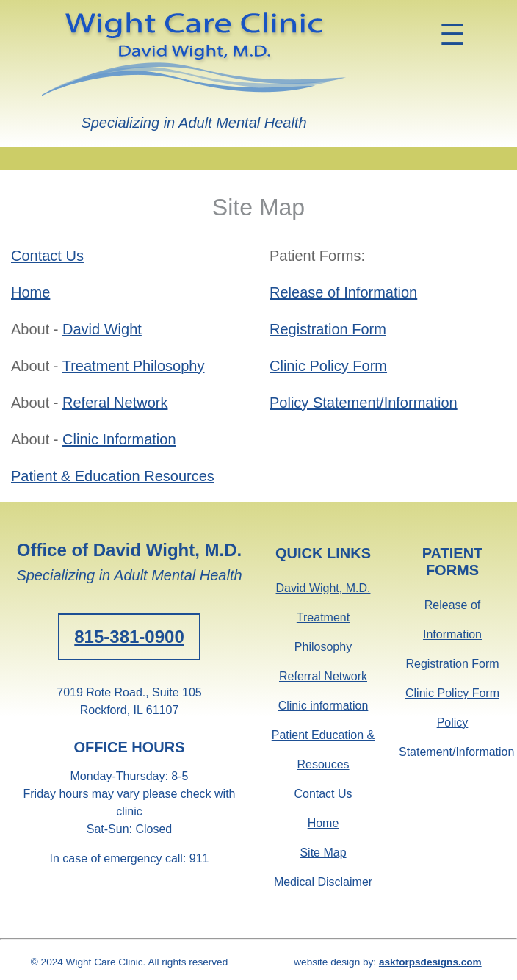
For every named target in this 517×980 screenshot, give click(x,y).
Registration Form (328, 329)
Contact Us (47, 256)
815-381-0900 (129, 637)
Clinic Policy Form (328, 366)
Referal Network (115, 403)
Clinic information (323, 706)
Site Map (323, 853)
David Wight (102, 329)
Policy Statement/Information (364, 403)
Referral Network (323, 676)
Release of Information (343, 292)
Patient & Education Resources (113, 476)
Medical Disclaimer (323, 882)
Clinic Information (119, 439)
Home (30, 292)
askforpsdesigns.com (430, 962)
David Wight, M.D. (323, 588)
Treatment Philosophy (134, 366)
